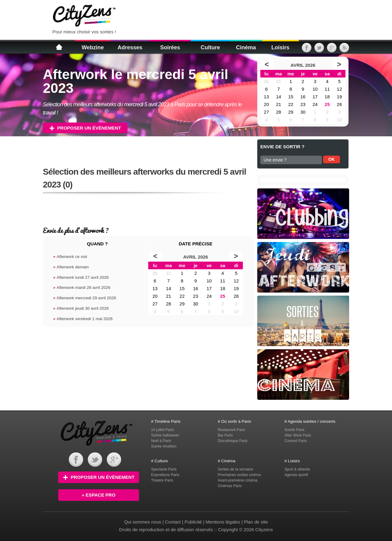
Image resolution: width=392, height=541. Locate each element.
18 (327, 97)
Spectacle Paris (164, 469)
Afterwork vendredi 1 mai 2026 (83, 319)
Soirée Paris (294, 430)
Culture (210, 47)
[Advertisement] (197, 15)
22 (291, 104)
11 (327, 89)
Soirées (170, 47)
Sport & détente (297, 469)
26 (339, 104)
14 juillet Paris (162, 430)
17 (315, 97)
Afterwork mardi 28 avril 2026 (82, 288)
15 (291, 97)
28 (279, 112)
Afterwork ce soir (70, 257)
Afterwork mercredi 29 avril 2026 (85, 298)
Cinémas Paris (230, 486)
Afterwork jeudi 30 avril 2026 (81, 308)
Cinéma (246, 47)
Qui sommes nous (143, 522)
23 (303, 104)
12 (339, 89)
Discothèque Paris (233, 441)
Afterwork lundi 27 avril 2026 (81, 277)
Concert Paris (296, 441)
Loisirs (280, 47)
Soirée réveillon (164, 446)
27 (267, 112)
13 (267, 97)
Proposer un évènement (85, 128)
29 (291, 112)
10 (315, 89)
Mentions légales (223, 522)
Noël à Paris (161, 441)
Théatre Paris (162, 480)
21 (279, 104)
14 (279, 97)
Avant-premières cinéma (238, 480)
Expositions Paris (165, 475)
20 (267, 104)
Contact (173, 522)
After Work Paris (298, 435)
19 (339, 97)
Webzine (93, 47)
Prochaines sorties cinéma (239, 475)
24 (315, 104)
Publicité (193, 522)
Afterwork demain (71, 267)
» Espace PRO (99, 495)
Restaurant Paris (231, 430)
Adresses (130, 47)
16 (303, 97)
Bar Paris (225, 435)
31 (279, 81)
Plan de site (256, 522)
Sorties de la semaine (235, 469)
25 (327, 104)
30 (267, 81)
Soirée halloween (165, 435)
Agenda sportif (296, 475)
